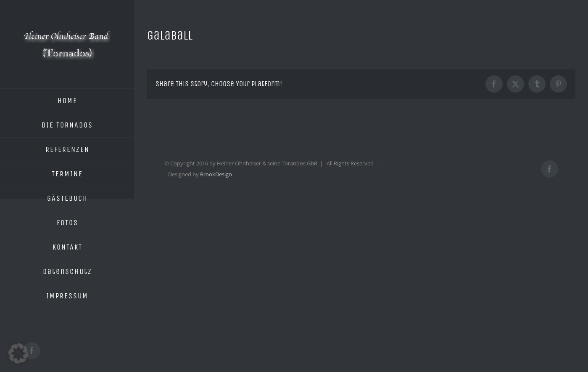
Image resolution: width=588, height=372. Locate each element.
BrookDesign (216, 174)
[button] (18, 353)
